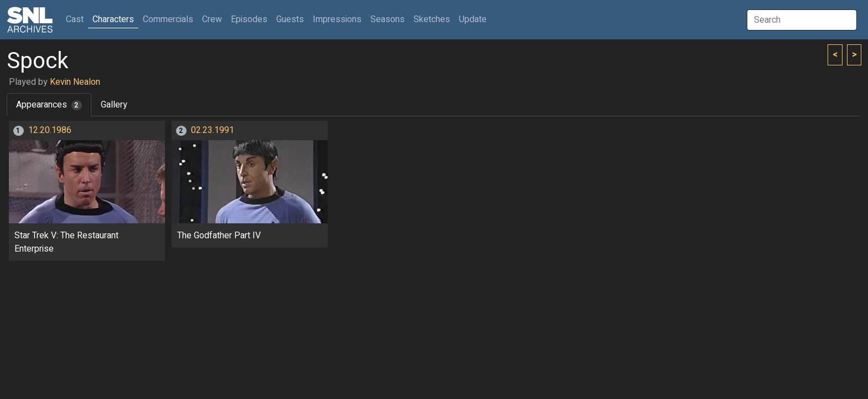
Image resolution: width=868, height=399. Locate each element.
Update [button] (473, 19)
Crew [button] (212, 19)
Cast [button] (77, 19)
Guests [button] (290, 19)
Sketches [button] (432, 19)
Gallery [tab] (114, 105)
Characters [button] (113, 19)
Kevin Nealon (75, 82)
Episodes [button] (249, 19)
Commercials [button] (168, 19)
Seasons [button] (387, 19)
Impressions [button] (337, 19)
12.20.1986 (50, 130)
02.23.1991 (213, 130)
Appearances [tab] (49, 105)
